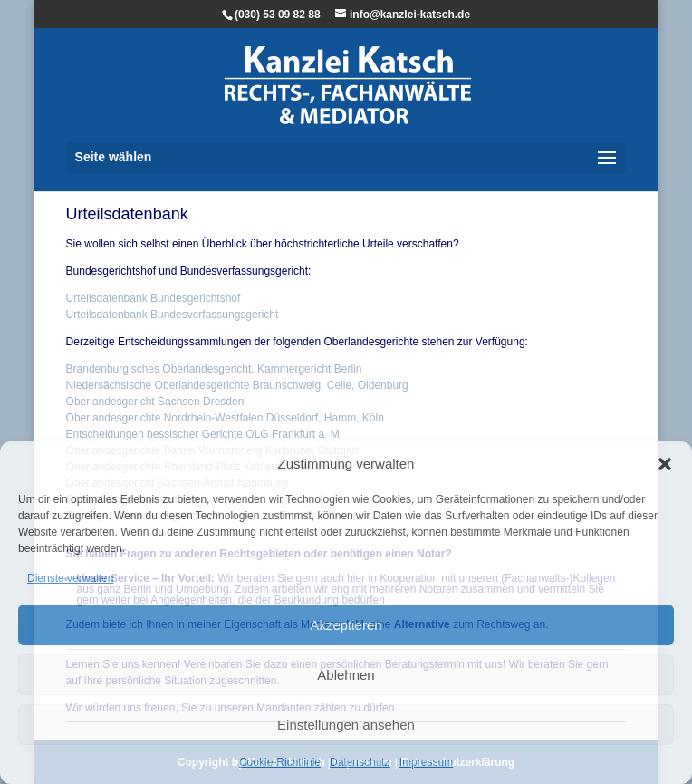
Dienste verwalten (70, 578)
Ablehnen (346, 675)
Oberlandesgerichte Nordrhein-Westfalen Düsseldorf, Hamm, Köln (225, 418)
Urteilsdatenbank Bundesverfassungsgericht (173, 315)
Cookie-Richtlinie (280, 762)
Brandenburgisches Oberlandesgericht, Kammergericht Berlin (214, 369)
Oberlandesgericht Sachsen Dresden (155, 402)
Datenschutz (360, 762)
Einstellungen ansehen (346, 725)
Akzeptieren (346, 625)
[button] (665, 464)
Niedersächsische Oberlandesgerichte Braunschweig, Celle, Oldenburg (237, 385)
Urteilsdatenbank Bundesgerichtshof (154, 298)
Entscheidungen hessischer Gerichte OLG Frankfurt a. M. (204, 434)
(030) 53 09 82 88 (278, 15)
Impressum (426, 762)
